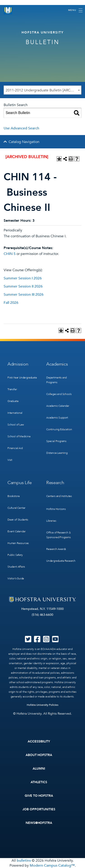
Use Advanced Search (21, 128)
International (15, 413)
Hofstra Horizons (56, 509)
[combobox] (42, 90)
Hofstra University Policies (42, 705)
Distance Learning (57, 453)
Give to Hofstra (39, 796)
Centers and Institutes (59, 496)
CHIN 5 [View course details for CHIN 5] (10, 254)
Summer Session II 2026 (23, 286)
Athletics (39, 782)
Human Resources (18, 543)
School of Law (16, 425)
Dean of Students (18, 520)
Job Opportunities (39, 809)
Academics (57, 364)
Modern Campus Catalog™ (52, 866)
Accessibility (39, 741)
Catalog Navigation (24, 142)
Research (55, 483)
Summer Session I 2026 (23, 278)
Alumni (39, 769)
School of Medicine (19, 436)
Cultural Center (16, 508)
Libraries (51, 521)
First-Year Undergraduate (22, 378)
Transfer (12, 389)
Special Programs (56, 441)
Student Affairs (16, 567)
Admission (18, 364)
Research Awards (56, 549)
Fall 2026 (11, 303)
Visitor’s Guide (16, 578)
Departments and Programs (56, 380)
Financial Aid (15, 448)
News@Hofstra (39, 823)
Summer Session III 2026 (24, 295)
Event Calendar (16, 531)
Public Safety (15, 555)
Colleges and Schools (59, 394)
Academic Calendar (58, 406)
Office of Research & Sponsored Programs (58, 535)
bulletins (24, 861)
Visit (10, 460)
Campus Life (20, 483)
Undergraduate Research (61, 561)
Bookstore (13, 496)
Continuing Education (59, 429)
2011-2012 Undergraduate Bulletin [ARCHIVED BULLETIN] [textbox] (43, 90)
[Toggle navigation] (75, 10)
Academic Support (57, 418)
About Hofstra (39, 755)
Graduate (13, 401)
